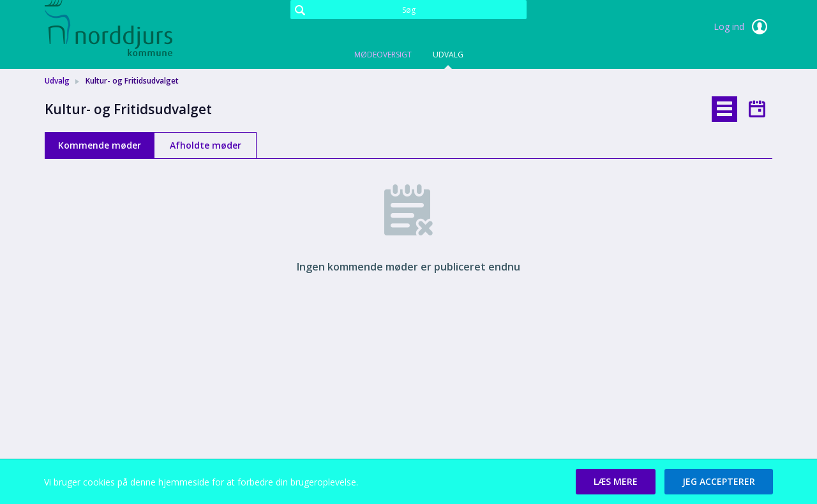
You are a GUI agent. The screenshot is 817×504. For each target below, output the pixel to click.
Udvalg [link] (57, 81)
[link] (109, 28)
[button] (616, 482)
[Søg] (408, 10)
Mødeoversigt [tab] (383, 55)
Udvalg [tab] (448, 55)
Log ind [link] (743, 27)
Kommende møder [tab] (100, 145)
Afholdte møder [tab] (206, 145)
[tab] (724, 109)
